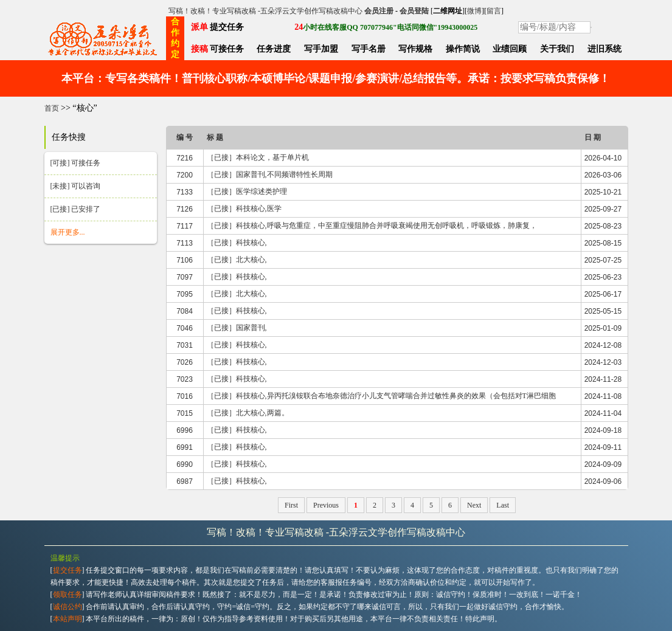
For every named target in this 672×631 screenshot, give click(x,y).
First (291, 505)
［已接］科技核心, (237, 243)
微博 (474, 11)
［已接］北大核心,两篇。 (248, 413)
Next (474, 505)
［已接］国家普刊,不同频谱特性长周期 (270, 174)
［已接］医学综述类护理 (247, 191)
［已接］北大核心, (237, 260)
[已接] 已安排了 (76, 209)
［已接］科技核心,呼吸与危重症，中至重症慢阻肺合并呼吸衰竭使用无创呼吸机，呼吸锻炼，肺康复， (372, 226)
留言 (494, 11)
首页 (52, 108)
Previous (326, 505)
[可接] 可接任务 (76, 163)
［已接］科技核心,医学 (244, 209)
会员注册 (379, 11)
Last (503, 505)
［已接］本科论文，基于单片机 (258, 157)
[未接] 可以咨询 (76, 186)
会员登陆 (414, 11)
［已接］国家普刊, (237, 328)
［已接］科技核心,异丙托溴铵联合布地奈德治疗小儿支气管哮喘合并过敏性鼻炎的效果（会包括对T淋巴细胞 (381, 396)
